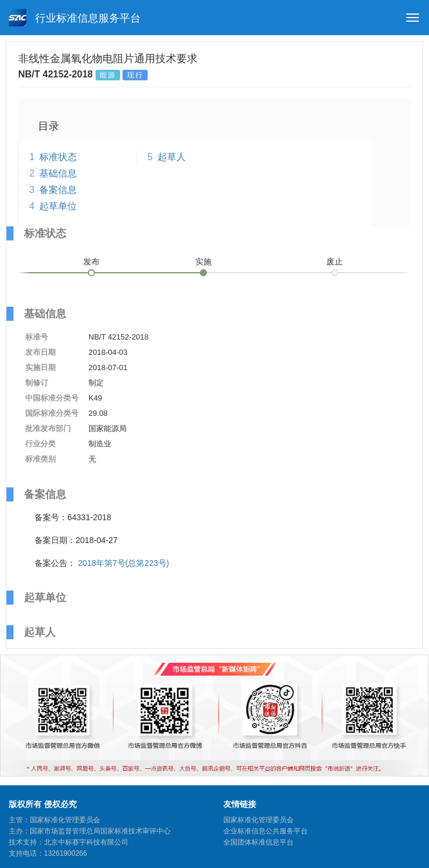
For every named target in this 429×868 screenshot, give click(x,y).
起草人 (172, 157)
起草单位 (58, 206)
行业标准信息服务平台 (75, 18)
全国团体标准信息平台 (258, 842)
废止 (335, 262)
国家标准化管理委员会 (258, 820)
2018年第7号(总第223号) (124, 563)
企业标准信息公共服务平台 (265, 831)
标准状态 (58, 157)
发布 (91, 262)
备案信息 (58, 190)
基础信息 (58, 173)
